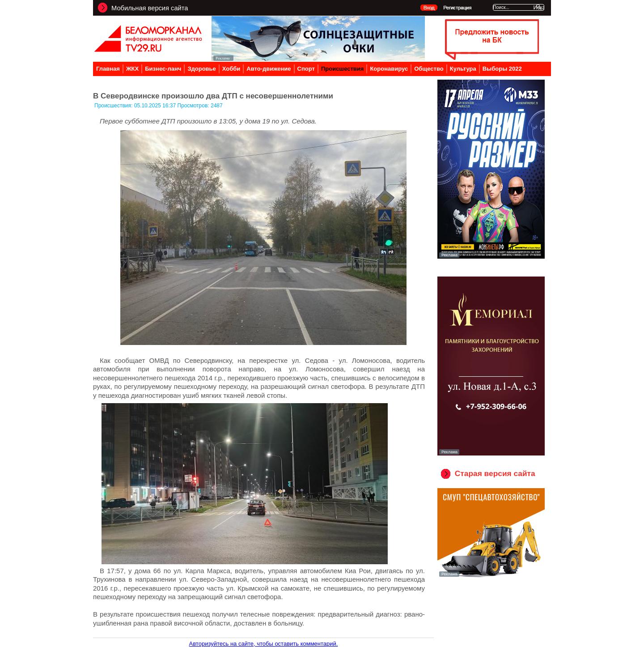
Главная (108, 69)
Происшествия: (114, 106)
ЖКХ (132, 69)
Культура (463, 69)
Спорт (306, 69)
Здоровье (201, 69)
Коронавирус (389, 69)
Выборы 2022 (502, 69)
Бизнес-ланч (163, 69)
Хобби (231, 69)
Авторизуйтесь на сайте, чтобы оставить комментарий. (264, 644)
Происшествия (343, 69)
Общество (429, 69)
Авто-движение (269, 69)
